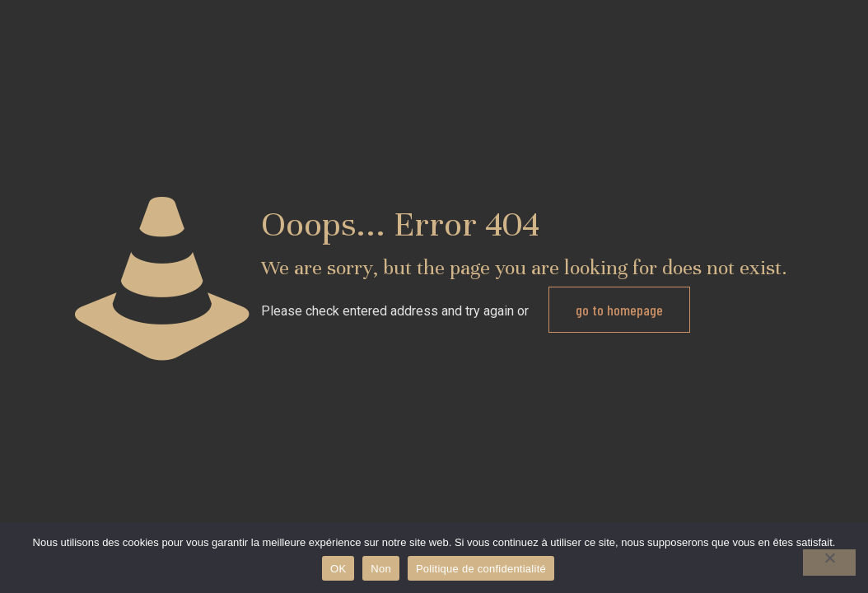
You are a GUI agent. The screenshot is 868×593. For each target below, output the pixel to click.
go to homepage (619, 310)
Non (381, 569)
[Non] (829, 563)
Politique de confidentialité (481, 569)
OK (338, 569)
